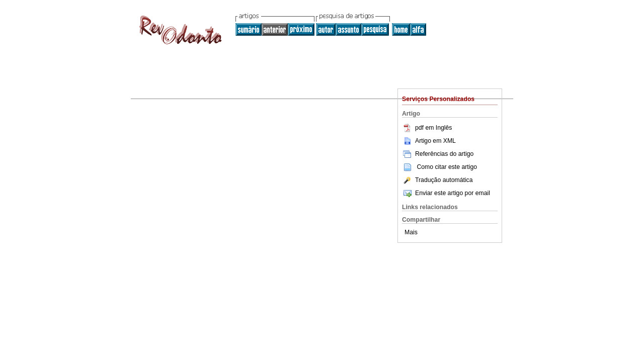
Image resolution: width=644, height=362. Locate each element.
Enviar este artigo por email (446, 193)
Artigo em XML (429, 141)
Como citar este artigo (447, 167)
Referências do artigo (438, 154)
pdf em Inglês (427, 128)
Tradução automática (437, 180)
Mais (411, 232)
